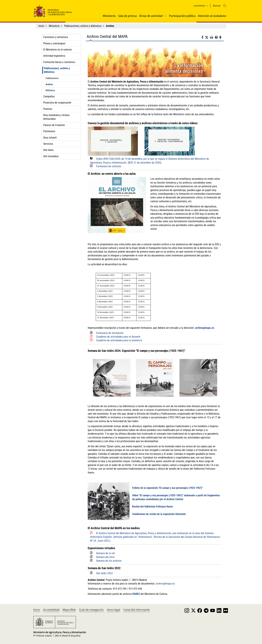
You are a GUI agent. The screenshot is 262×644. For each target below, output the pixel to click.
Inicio (41, 26)
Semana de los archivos (109, 561)
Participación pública (182, 16)
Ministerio (109, 16)
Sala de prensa (127, 16)
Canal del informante (137, 610)
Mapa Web (69, 610)
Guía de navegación (91, 610)
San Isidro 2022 (104, 573)
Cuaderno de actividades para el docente (118, 337)
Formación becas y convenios (59, 62)
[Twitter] (208, 38)
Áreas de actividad (151, 16)
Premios (48, 109)
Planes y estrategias (54, 43)
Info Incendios (51, 156)
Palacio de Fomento (54, 125)
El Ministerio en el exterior (58, 50)
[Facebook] (203, 38)
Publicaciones (52, 78)
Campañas (49, 96)
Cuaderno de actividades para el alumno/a (119, 340)
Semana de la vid (105, 553)
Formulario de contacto (109, 166)
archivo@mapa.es (205, 328)
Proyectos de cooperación (57, 103)
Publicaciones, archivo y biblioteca (83, 26)
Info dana (48, 150)
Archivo (49, 84)
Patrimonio (49, 131)
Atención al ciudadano (212, 16)
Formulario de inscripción (110, 333)
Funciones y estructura (56, 37)
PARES (136, 594)
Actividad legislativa (54, 56)
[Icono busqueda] (225, 6)
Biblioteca (50, 90)
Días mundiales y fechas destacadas (56, 117)
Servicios (48, 144)
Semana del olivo (105, 557)
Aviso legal (114, 610)
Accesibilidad (51, 610)
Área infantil (50, 138)
